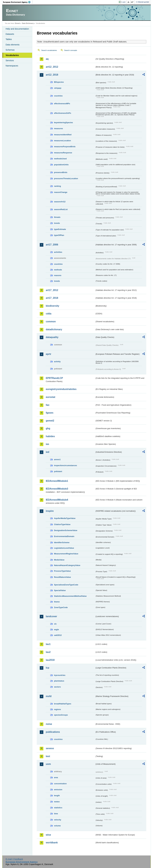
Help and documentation (17, 29)
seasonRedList (61, 209)
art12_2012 (52, 67)
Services (10, 60)
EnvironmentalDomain (64, 536)
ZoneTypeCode (61, 607)
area (56, 777)
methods (58, 270)
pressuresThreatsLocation (66, 178)
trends (57, 223)
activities (58, 252)
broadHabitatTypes (63, 704)
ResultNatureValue (62, 577)
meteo (57, 802)
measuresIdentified (63, 135)
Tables (9, 39)
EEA (18, 2)
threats (57, 217)
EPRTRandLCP (54, 378)
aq (47, 59)
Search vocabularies (49, 50)
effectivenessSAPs (63, 113)
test (48, 756)
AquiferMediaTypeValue (65, 518)
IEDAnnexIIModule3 (57, 489)
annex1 (57, 459)
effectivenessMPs (62, 104)
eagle (56, 630)
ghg (48, 428)
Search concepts (71, 50)
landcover (51, 616)
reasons (58, 275)
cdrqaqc (58, 88)
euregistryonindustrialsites (61, 389)
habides (50, 436)
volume (57, 826)
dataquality (52, 337)
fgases (50, 413)
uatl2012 (58, 635)
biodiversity (52, 306)
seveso (50, 748)
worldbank (52, 843)
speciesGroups (61, 715)
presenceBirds (61, 172)
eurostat (50, 397)
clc (55, 624)
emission (58, 790)
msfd (49, 696)
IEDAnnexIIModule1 (57, 481)
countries (58, 96)
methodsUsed (60, 159)
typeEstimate (60, 229)
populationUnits (61, 165)
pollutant (58, 471)
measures (58, 128)
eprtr (48, 354)
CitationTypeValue (62, 524)
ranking (57, 186)
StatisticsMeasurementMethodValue (70, 596)
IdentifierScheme (62, 542)
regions (57, 709)
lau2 (48, 652)
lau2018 (50, 660)
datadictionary (54, 329)
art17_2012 (52, 290)
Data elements (12, 45)
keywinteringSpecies (63, 122)
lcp (47, 668)
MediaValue (59, 560)
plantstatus (59, 681)
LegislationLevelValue (64, 548)
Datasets (10, 34)
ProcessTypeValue (62, 571)
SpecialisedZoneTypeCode (66, 585)
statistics (58, 808)
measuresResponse (63, 153)
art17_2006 (52, 245)
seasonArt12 (60, 202)
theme (57, 602)
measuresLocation (62, 141)
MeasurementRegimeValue (66, 554)
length (57, 796)
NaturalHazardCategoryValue (67, 565)
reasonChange (61, 192)
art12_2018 (52, 75)
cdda (48, 314)
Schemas (10, 50)
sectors (57, 687)
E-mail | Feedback (14, 859)
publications (53, 732)
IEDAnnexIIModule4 (57, 500)
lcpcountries (60, 675)
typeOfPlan (59, 235)
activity (57, 362)
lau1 (48, 644)
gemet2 (50, 421)
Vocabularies (12, 55)
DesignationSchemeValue (66, 530)
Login (124, 2)
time (56, 814)
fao (48, 405)
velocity (58, 820)
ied (47, 452)
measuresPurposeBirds (65, 147)
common (51, 322)
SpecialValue (60, 590)
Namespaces (12, 66)
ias (47, 444)
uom (48, 764)
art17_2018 (52, 298)
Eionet (17, 23)
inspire (50, 511)
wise (48, 835)
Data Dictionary (28, 23)
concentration (60, 784)
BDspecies (59, 82)
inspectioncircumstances (65, 465)
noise (49, 724)
